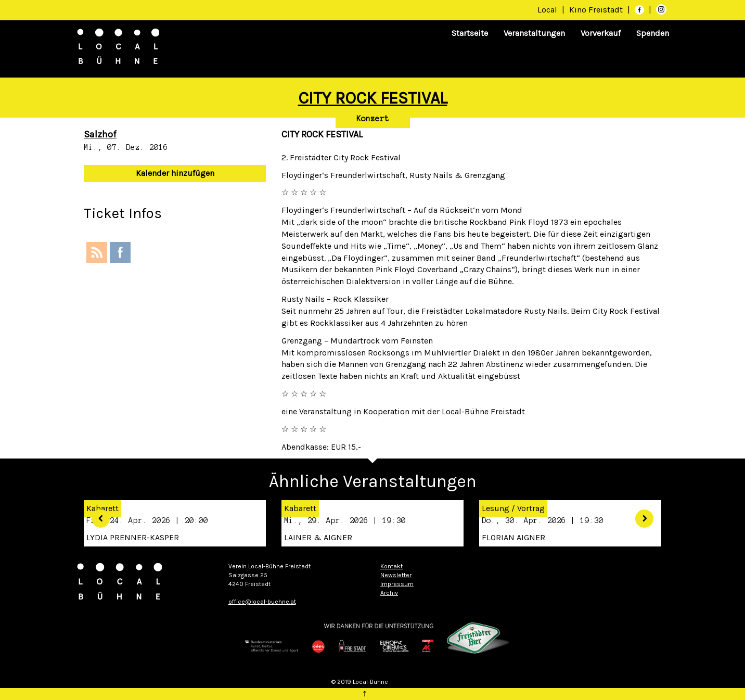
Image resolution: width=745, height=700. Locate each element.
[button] (97, 515)
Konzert (373, 119)
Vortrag (531, 508)
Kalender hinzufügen (175, 173)
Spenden (653, 33)
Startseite (470, 33)
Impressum (397, 584)
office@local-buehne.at (262, 602)
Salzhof (100, 134)
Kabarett (300, 508)
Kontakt (391, 566)
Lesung (496, 508)
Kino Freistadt (597, 10)
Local (547, 10)
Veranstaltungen (534, 33)
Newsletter (396, 575)
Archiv (389, 593)
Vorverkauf (601, 33)
